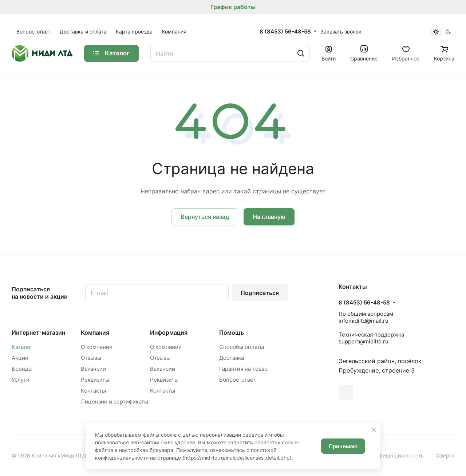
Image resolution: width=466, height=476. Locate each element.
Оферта (445, 455)
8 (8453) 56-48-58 (285, 32)
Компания (95, 333)
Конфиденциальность (397, 455)
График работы (233, 7)
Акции (20, 358)
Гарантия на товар (243, 369)
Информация (169, 333)
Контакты (93, 391)
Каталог (22, 347)
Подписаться (260, 293)
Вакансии (93, 369)
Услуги (21, 380)
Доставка (232, 358)
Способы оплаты (242, 347)
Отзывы (91, 358)
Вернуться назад (205, 217)
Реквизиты (95, 380)
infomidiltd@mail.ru (364, 321)
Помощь (232, 333)
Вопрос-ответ (238, 380)
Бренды (22, 369)
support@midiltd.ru (364, 341)
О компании (97, 347)
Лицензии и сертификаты (114, 402)
